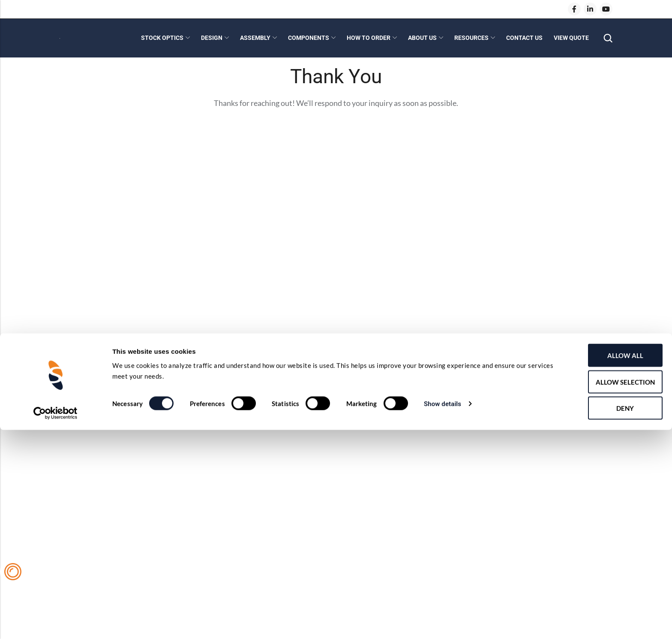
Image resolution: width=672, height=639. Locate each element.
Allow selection (600, 591)
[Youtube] (606, 9)
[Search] (608, 38)
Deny (601, 617)
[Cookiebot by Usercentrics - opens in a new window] (55, 622)
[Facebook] (574, 9)
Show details (442, 613)
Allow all (600, 564)
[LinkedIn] (590, 9)
